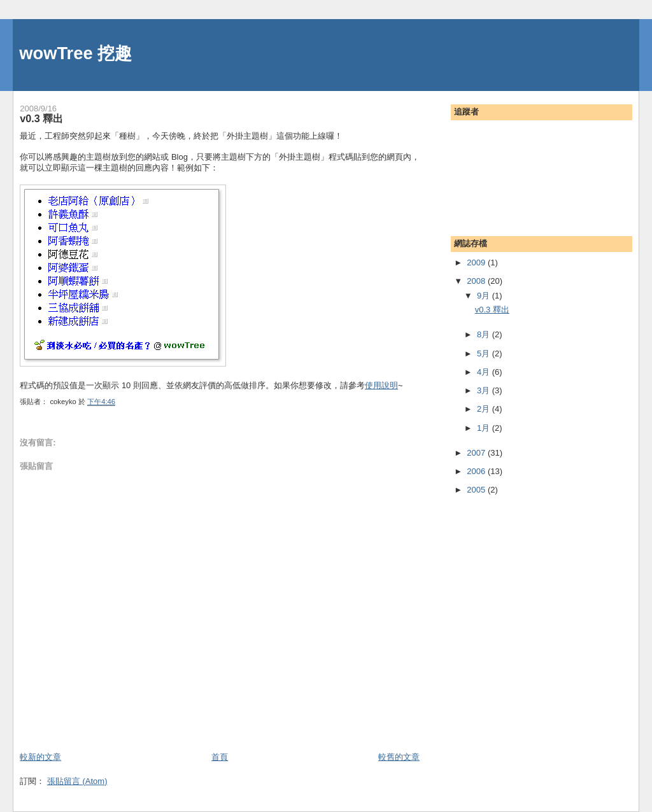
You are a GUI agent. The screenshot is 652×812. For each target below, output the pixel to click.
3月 (485, 390)
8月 (485, 334)
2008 (477, 281)
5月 (485, 353)
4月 (485, 372)
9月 (485, 296)
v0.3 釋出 (41, 118)
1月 (485, 428)
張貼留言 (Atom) (77, 781)
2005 (477, 490)
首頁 (220, 757)
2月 (485, 409)
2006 (477, 471)
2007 (477, 453)
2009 (477, 262)
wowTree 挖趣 (75, 53)
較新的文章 (40, 757)
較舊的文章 (399, 757)
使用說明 (381, 385)
